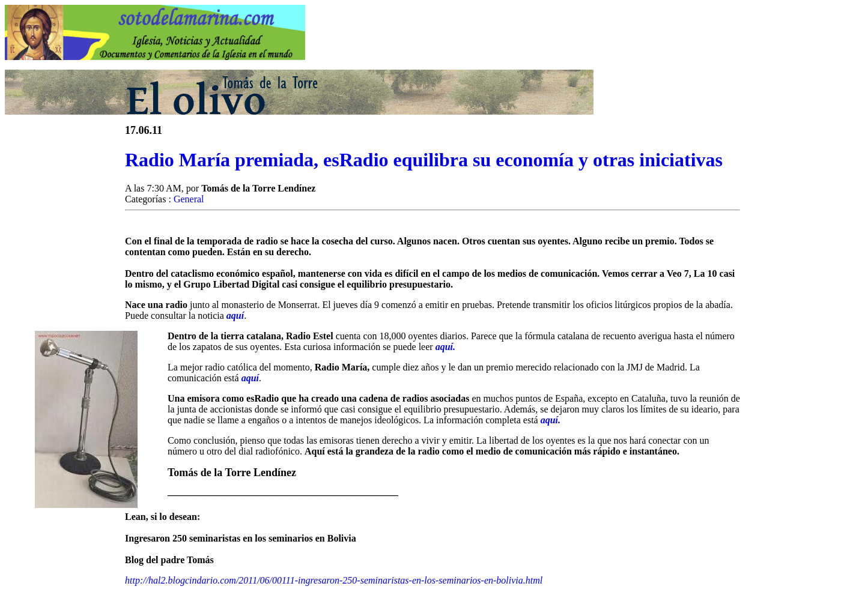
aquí (235, 316)
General (189, 199)
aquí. (445, 347)
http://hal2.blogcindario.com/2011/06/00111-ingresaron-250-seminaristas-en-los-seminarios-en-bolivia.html (334, 580)
